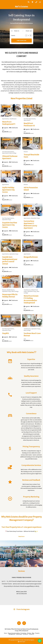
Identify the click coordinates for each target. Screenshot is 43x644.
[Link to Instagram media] (7, 614)
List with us (25, 634)
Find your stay (21, 41)
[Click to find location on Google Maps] (32, 2)
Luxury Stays (19, 634)
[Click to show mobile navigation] (41, 2)
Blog (33, 633)
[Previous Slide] (3, 110)
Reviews (29, 633)
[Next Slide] (18, 110)
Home (5, 633)
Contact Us (31, 634)
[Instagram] (19, 623)
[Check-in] (18, 31)
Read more (21, 536)
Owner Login (21, 642)
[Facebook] (24, 623)
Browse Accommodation (14, 633)
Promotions (23, 633)
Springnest (31, 640)
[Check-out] (28, 31)
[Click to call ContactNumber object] (36, 2)
